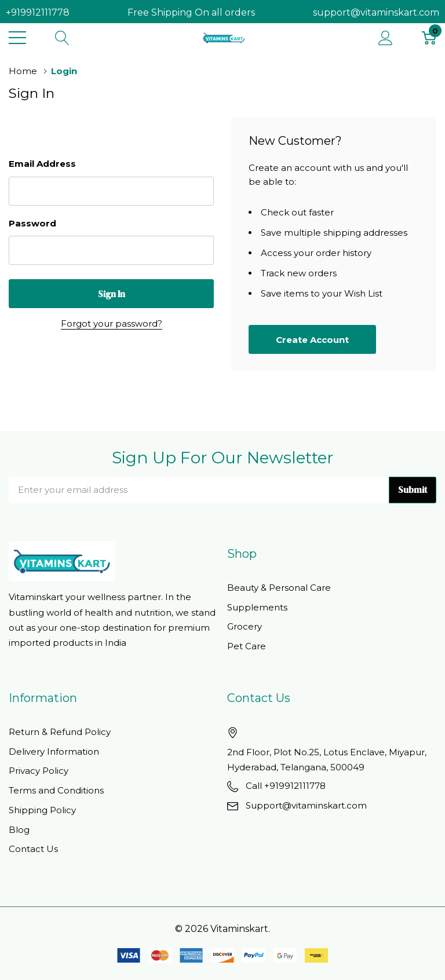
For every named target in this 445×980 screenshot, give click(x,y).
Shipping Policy (42, 810)
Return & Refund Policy (60, 732)
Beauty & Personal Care (279, 588)
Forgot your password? (112, 323)
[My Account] (386, 38)
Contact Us (33, 849)
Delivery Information (54, 752)
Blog (19, 830)
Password (32, 223)
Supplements (257, 607)
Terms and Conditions (56, 790)
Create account (312, 340)
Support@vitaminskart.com (306, 805)
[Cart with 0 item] (429, 38)
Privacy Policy (39, 771)
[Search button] (62, 38)
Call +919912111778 (286, 786)
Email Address (42, 164)
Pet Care (247, 646)
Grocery (245, 626)
